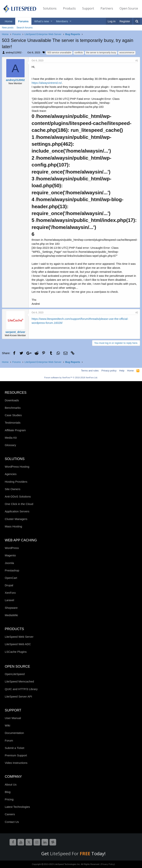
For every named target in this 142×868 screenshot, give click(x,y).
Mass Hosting (13, 526)
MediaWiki (11, 615)
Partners (107, 8)
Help (122, 371)
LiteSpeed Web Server (19, 637)
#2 (137, 313)
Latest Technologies (17, 807)
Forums (23, 21)
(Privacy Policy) (108, 864)
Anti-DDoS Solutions (18, 496)
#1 (137, 61)
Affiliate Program (15, 430)
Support (88, 8)
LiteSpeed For (71, 853)
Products (69, 8)
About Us (11, 784)
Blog (8, 792)
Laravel (9, 600)
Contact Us (12, 822)
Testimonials (13, 423)
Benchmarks (13, 408)
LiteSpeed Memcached (19, 681)
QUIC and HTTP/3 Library (21, 689)
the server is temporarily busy (101, 53)
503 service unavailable (59, 53)
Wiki (7, 725)
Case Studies (13, 415)
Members (62, 21)
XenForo (10, 593)
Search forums (25, 28)
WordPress (12, 548)
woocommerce (127, 53)
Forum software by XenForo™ (71, 378)
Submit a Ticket (15, 748)
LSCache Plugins (16, 652)
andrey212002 (14, 52)
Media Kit (11, 438)
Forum (9, 740)
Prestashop (12, 570)
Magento (10, 555)
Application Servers (17, 511)
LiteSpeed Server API (18, 696)
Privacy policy (109, 371)
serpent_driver (15, 332)
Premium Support (16, 755)
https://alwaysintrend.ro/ (47, 83)
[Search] (137, 21)
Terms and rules (90, 371)
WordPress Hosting (17, 467)
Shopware (11, 608)
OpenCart (11, 578)
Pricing (9, 799)
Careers (10, 814)
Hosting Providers (16, 482)
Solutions (50, 8)
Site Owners (13, 489)
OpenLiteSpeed (15, 674)
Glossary (10, 445)
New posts (8, 28)
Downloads (12, 400)
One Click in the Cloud (19, 504)
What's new (42, 21)
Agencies (11, 474)
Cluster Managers (16, 519)
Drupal (9, 585)
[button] (51, 21)
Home (9, 21)
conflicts (79, 53)
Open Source (129, 8)
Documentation (14, 733)
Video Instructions (16, 763)
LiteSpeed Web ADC (18, 644)
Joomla (9, 563)
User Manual (13, 718)
